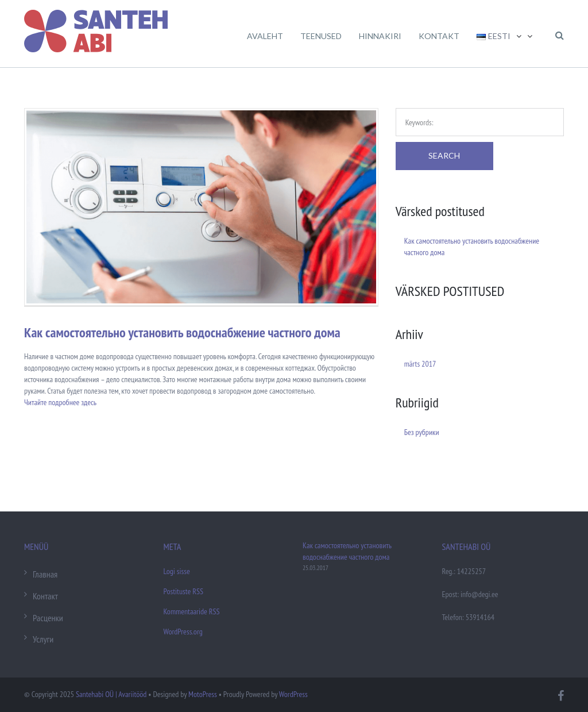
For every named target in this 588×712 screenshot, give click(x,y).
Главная (45, 574)
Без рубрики (422, 432)
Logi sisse (177, 571)
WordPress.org (183, 632)
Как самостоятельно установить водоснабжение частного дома (182, 332)
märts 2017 (420, 364)
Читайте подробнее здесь (60, 402)
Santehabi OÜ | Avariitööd (111, 694)
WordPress (293, 694)
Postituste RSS (183, 591)
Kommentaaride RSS (192, 611)
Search (444, 155)
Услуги (43, 639)
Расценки (48, 618)
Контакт (45, 596)
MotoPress (203, 694)
